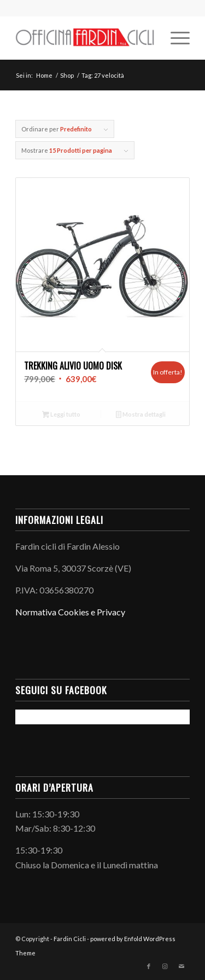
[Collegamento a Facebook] (149, 966)
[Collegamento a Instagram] (165, 966)
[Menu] (175, 38)
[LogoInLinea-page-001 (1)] (85, 38)
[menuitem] (175, 38)
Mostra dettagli (141, 415)
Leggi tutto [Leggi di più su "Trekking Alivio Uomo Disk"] (61, 415)
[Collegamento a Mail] (181, 966)
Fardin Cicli (70, 939)
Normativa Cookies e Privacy (70, 612)
